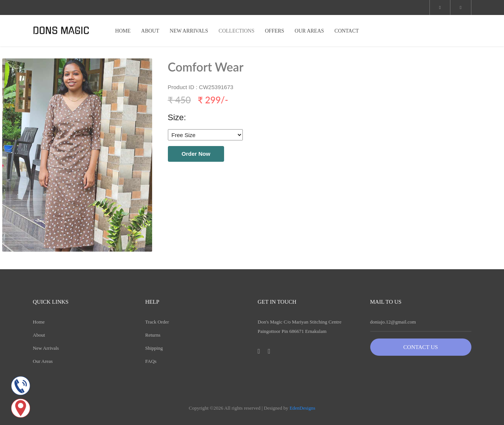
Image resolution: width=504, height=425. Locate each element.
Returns (153, 335)
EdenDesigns (303, 408)
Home (39, 322)
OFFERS (274, 31)
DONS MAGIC (61, 31)
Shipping (154, 348)
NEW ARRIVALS (189, 31)
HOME (123, 31)
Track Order (157, 322)
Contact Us (420, 347)
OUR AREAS (309, 31)
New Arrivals (46, 348)
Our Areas (43, 361)
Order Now (196, 154)
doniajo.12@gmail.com (393, 322)
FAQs (151, 361)
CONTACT (347, 31)
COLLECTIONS (236, 31)
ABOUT (150, 31)
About (39, 335)
